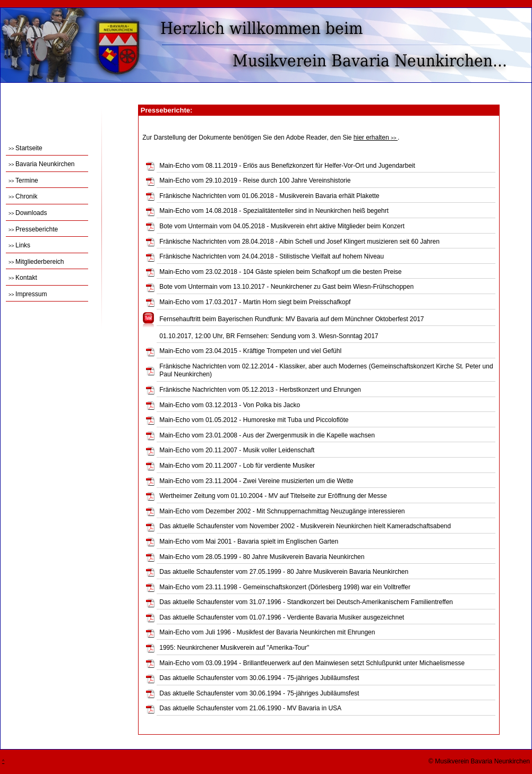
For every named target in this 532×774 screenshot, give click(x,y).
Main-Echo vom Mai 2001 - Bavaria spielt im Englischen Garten (249, 541)
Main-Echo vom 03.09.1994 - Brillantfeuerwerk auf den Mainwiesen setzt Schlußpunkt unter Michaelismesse (312, 663)
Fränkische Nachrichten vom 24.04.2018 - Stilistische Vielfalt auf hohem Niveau (272, 256)
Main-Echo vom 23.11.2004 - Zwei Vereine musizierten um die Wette (256, 481)
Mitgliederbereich (36, 262)
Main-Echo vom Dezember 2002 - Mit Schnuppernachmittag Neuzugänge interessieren (282, 511)
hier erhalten (376, 137)
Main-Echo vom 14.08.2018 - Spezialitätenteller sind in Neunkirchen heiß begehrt (274, 211)
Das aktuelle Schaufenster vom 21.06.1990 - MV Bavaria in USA (250, 708)
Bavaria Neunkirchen (41, 164)
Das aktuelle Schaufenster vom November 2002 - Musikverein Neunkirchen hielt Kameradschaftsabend (305, 526)
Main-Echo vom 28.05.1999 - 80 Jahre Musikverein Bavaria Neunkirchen (262, 557)
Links (19, 245)
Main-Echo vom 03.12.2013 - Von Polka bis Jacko (230, 405)
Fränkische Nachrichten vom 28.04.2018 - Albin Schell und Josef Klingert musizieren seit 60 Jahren (299, 242)
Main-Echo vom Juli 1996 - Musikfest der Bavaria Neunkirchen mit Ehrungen (267, 632)
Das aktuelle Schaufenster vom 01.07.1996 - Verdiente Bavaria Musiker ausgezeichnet (282, 617)
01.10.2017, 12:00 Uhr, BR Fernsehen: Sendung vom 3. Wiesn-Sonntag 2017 (269, 336)
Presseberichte (33, 229)
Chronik (23, 196)
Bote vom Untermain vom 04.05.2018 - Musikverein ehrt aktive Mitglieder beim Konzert (282, 226)
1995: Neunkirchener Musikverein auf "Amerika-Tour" (234, 648)
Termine (23, 180)
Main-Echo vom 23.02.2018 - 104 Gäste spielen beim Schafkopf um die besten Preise (280, 272)
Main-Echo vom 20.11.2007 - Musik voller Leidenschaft (237, 450)
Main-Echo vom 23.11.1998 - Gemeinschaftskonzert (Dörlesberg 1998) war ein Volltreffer (285, 587)
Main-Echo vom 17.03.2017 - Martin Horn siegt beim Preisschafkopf (255, 302)
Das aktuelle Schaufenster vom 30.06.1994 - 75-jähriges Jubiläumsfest (259, 678)
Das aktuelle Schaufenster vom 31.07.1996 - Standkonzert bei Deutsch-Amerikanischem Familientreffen (306, 602)
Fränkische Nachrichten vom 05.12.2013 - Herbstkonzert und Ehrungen (260, 390)
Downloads (28, 213)
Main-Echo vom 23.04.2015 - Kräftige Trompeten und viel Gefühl (250, 351)
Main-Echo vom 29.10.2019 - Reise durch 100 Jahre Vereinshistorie (255, 180)
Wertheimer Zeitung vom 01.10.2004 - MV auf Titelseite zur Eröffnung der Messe (273, 496)
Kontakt (23, 278)
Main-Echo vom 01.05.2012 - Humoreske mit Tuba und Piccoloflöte (254, 420)
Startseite (25, 148)
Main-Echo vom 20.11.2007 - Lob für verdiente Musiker (237, 466)
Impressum (28, 294)
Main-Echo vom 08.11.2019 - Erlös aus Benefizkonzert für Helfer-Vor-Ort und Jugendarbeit (287, 166)
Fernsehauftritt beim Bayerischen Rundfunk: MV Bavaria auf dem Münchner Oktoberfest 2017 (291, 319)
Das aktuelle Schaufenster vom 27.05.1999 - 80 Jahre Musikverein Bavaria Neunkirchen (284, 572)
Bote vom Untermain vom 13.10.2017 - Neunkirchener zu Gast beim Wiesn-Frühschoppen (286, 287)
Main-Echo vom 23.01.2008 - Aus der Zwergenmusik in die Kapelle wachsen (267, 435)
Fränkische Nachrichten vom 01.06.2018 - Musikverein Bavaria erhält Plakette (269, 196)
